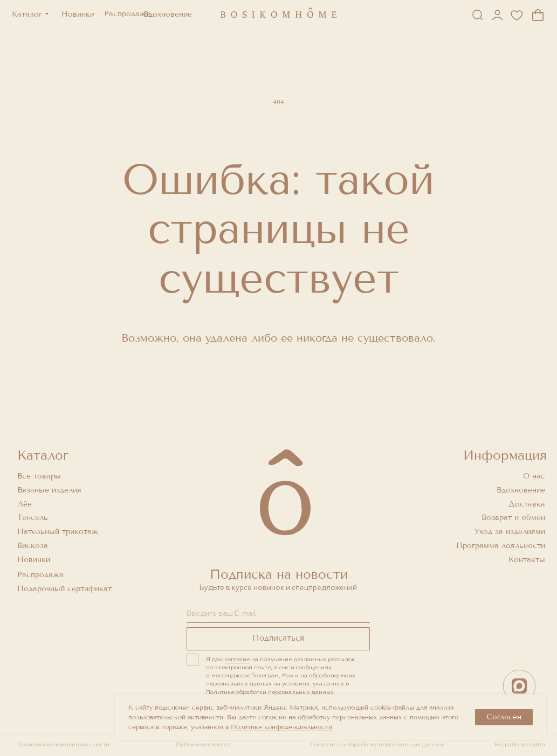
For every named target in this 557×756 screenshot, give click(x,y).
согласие (237, 659)
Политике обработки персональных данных (270, 692)
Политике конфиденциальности (281, 727)
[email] (278, 614)
